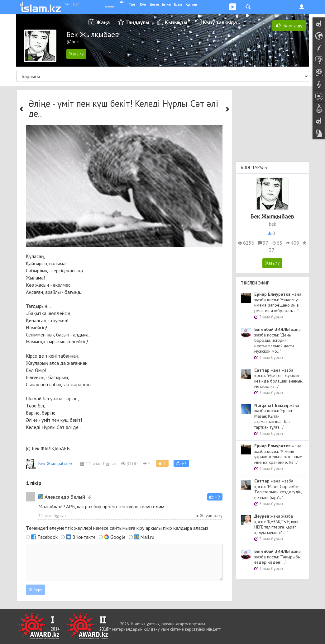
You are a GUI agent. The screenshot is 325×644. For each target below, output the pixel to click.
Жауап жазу (209, 516)
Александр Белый (62, 497)
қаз (68, 3)
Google (118, 537)
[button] (181, 463)
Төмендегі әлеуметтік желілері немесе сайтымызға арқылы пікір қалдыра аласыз (117, 528)
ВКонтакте (84, 537)
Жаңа (103, 22)
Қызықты (176, 22)
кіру (140, 528)
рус (76, 3)
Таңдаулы (137, 22)
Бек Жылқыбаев (49, 463)
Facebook (48, 537)
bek (272, 224)
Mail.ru (147, 537)
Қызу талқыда (220, 22)
